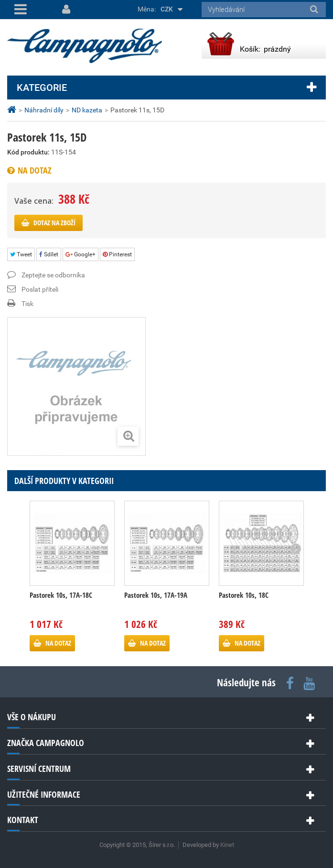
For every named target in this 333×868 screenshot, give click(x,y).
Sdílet (49, 254)
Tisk (27, 304)
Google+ (81, 254)
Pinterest (117, 254)
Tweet (21, 254)
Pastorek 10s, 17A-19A (156, 595)
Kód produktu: (28, 152)
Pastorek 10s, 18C (244, 595)
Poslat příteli (40, 289)
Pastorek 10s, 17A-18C (61, 595)
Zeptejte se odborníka (53, 275)
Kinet (227, 845)
